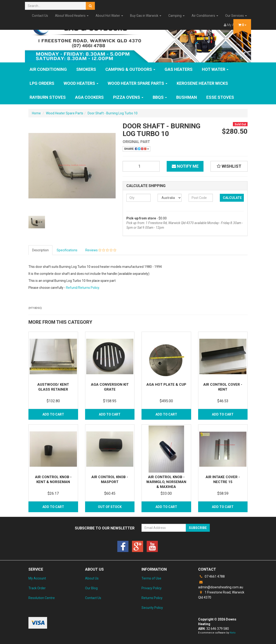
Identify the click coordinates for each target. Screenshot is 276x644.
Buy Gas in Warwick (146, 16)
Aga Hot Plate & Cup (166, 385)
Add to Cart (53, 414)
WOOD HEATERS (81, 83)
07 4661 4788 (211, 576)
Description (40, 250)
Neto (233, 633)
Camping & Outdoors (130, 69)
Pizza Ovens (128, 97)
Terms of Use (151, 578)
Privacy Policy (152, 588)
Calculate (232, 198)
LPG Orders (42, 83)
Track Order (37, 588)
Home (36, 113)
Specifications (67, 250)
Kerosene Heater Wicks (202, 83)
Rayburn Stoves (48, 97)
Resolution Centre (42, 598)
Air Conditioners (205, 16)
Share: (136, 149)
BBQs (160, 97)
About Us (92, 578)
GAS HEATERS (179, 69)
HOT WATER (215, 69)
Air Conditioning (48, 69)
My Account (37, 578)
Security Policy (152, 608)
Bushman (187, 97)
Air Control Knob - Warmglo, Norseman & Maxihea (166, 482)
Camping (176, 16)
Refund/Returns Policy (83, 288)
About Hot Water (109, 16)
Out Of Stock (110, 507)
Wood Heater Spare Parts (138, 83)
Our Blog (91, 588)
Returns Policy (152, 598)
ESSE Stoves (220, 97)
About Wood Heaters (72, 16)
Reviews (101, 250)
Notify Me (185, 166)
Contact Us (40, 16)
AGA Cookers (89, 97)
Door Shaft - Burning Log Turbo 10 (113, 113)
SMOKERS (86, 69)
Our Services (236, 16)
